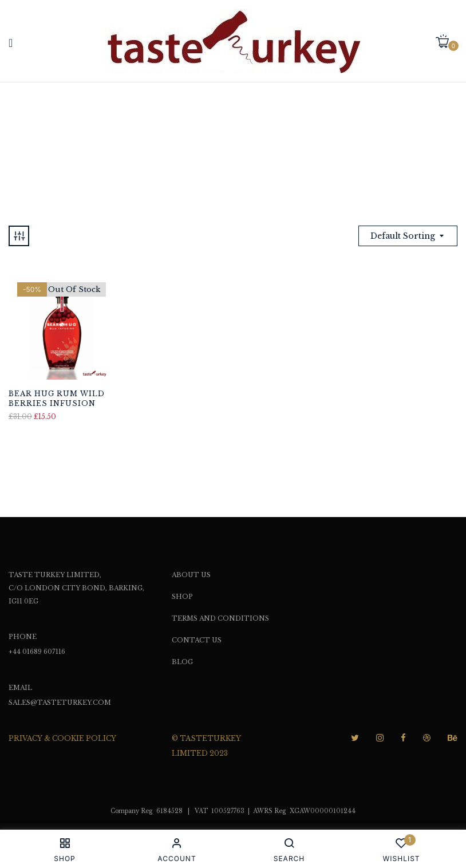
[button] (447, 42)
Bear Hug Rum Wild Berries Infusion (57, 399)
